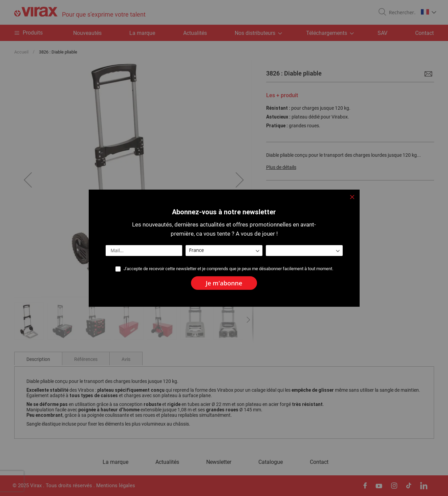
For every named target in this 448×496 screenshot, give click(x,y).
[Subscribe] (224, 283)
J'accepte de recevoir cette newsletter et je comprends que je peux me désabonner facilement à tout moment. (228, 269)
